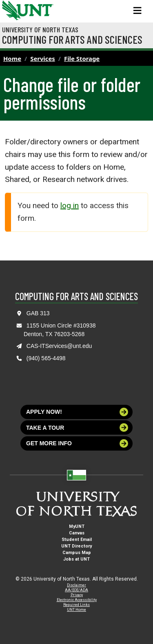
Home (12, 58)
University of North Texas (40, 29)
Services (43, 58)
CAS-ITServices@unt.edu (59, 346)
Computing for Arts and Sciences (72, 39)
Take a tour (77, 427)
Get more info (77, 443)
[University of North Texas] (10, 9)
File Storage (82, 58)
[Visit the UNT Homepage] (41, 7)
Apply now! (77, 412)
